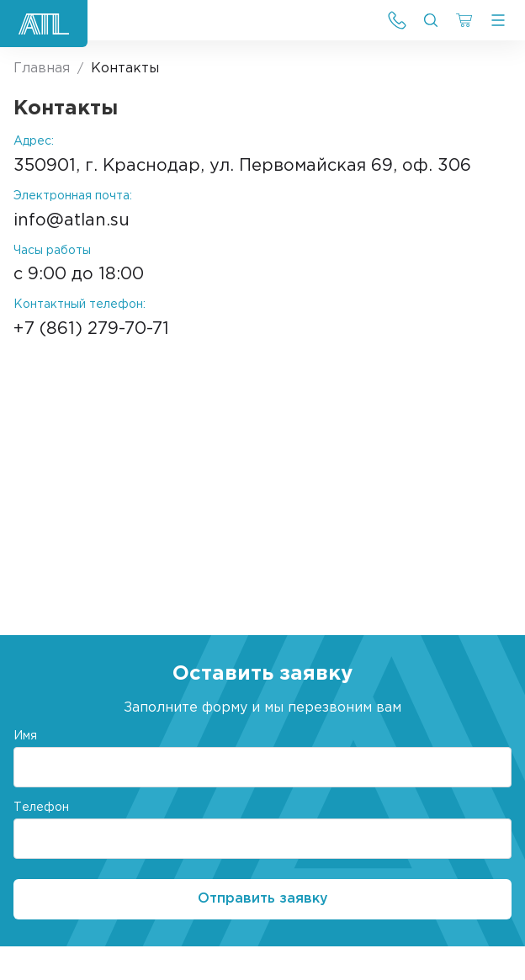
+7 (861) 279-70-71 (91, 329)
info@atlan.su (72, 220)
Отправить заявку (263, 899)
